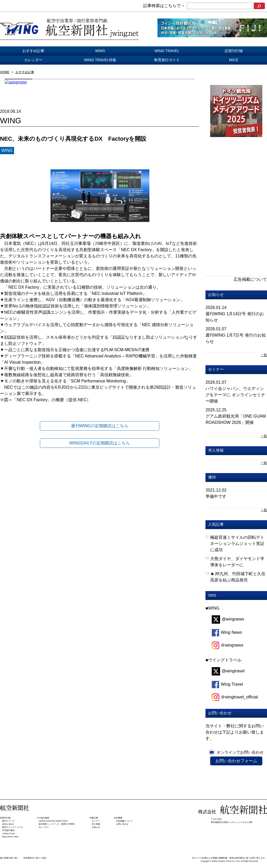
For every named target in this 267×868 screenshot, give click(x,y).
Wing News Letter (10, 837)
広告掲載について (250, 279)
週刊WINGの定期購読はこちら (100, 426)
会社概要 (118, 818)
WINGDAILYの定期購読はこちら (99, 443)
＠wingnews (227, 645)
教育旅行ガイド (167, 60)
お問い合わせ (122, 824)
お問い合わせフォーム (236, 761)
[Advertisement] (236, 179)
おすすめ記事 (33, 51)
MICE (234, 60)
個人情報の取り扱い (9, 858)
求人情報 (216, 450)
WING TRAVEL (167, 51)
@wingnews (228, 619)
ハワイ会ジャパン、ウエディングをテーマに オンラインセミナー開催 (235, 395)
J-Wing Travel (8, 833)
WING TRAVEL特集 (100, 60)
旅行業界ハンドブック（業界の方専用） (57, 824)
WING (100, 51)
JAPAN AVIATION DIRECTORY (53, 821)
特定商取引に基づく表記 (35, 858)
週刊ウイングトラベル (13, 827)
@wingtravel (228, 671)
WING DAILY (8, 824)
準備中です (216, 496)
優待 (212, 477)
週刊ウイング (8, 821)
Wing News (227, 632)
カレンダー (33, 60)
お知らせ (216, 294)
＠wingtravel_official (235, 697)
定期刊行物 (234, 51)
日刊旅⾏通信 (8, 830)
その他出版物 (43, 818)
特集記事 (94, 818)
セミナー (216, 369)
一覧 (264, 355)
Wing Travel (227, 684)
